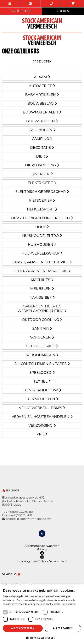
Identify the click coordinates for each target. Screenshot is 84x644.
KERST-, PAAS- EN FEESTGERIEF (42, 262)
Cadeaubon (42, 130)
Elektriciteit (42, 183)
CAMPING (42, 139)
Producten (42, 61)
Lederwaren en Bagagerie (42, 271)
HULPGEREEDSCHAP (42, 253)
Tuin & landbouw (42, 390)
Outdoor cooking (42, 320)
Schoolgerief (42, 346)
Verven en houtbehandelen (42, 417)
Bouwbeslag (42, 103)
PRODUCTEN (21, 11)
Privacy (42, 549)
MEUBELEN (42, 289)
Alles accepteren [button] (23, 628)
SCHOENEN (42, 337)
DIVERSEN (42, 174)
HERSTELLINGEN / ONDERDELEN (42, 218)
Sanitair (42, 329)
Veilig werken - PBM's (42, 408)
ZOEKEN (63, 11)
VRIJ (42, 434)
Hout (42, 227)
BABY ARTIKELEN (42, 95)
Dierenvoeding (42, 165)
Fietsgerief (42, 200)
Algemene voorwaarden (42, 546)
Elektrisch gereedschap (42, 192)
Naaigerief (42, 297)
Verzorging (42, 426)
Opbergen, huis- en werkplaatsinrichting (42, 309)
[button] (42, 638)
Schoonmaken (42, 355)
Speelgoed (42, 373)
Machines (42, 280)
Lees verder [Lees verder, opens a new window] (68, 604)
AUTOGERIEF (42, 86)
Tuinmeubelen (42, 399)
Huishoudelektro (42, 236)
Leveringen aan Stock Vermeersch (42, 561)
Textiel (42, 381)
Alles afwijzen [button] (63, 628)
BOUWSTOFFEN (42, 121)
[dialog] (42, 614)
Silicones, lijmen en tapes (42, 364)
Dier (42, 156)
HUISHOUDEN (42, 245)
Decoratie (42, 148)
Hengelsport (42, 209)
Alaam (42, 77)
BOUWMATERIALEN (42, 112)
